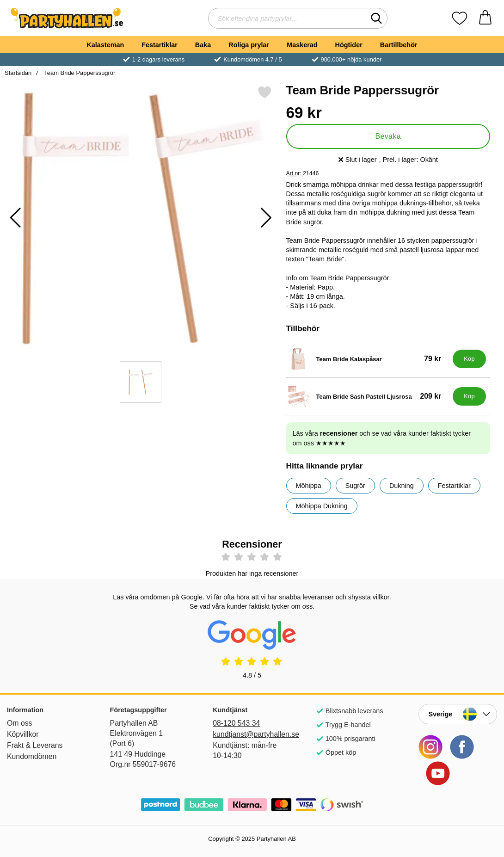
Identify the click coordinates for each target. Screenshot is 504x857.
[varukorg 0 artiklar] (485, 18)
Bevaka (388, 136)
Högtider (349, 45)
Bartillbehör (399, 45)
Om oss (20, 723)
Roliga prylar (249, 45)
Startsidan (18, 73)
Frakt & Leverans (35, 745)
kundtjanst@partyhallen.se (252, 734)
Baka (203, 45)
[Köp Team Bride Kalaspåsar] (469, 359)
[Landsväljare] (458, 714)
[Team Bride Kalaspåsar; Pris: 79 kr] (368, 359)
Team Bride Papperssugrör (79, 73)
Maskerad (302, 45)
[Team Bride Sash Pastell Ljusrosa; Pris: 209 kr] (368, 396)
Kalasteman (105, 45)
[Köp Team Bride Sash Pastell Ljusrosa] (469, 396)
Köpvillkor (23, 734)
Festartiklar (160, 45)
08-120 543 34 (236, 723)
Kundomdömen (32, 756)
